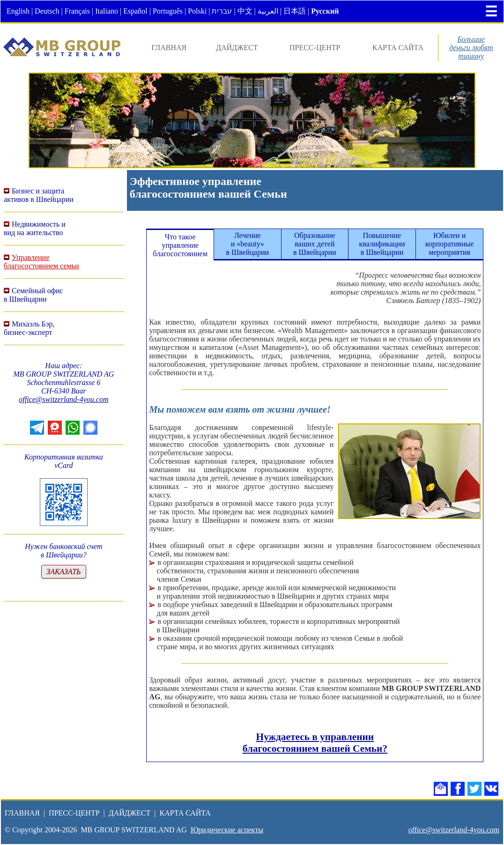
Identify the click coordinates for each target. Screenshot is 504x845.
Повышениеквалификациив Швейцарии (382, 244)
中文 (245, 11)
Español (135, 11)
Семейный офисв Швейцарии (33, 295)
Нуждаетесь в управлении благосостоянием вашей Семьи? (315, 743)
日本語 (295, 11)
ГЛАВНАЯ (169, 48)
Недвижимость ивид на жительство (35, 228)
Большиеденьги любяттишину (471, 48)
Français (77, 11)
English (18, 11)
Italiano (107, 11)
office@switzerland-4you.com (63, 399)
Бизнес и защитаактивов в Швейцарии (39, 195)
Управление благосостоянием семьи (41, 262)
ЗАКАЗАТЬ (63, 572)
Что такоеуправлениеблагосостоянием (180, 245)
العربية (268, 11)
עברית (222, 11)
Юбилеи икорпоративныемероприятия (450, 244)
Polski (197, 11)
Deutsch (47, 11)
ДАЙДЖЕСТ (237, 48)
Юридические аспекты (227, 830)
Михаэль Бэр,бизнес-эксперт (29, 328)
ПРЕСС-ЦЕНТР (315, 48)
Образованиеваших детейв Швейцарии (315, 244)
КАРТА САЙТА (398, 48)
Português (168, 11)
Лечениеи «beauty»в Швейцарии (247, 244)
